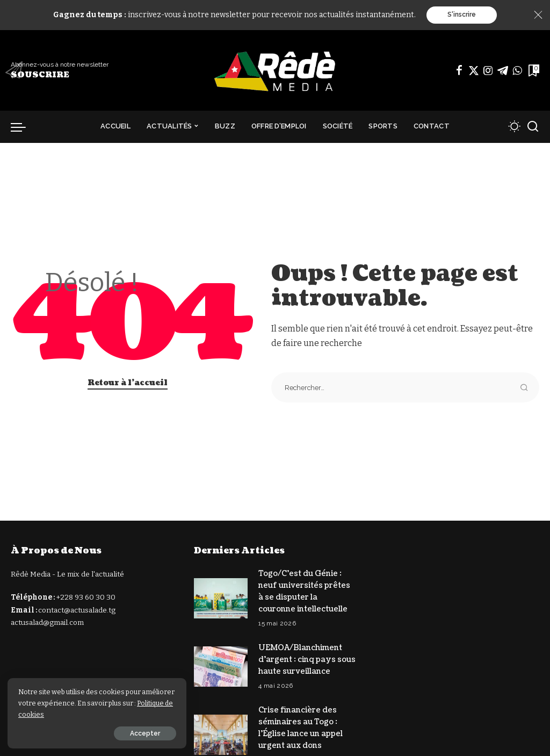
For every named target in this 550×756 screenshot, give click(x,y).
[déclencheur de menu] (24, 127)
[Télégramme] (503, 70)
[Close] (538, 15)
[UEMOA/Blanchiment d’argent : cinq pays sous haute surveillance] (221, 664)
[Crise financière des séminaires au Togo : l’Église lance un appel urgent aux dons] (221, 731)
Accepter (127, 733)
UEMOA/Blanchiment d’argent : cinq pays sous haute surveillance (307, 657)
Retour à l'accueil (128, 383)
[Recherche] (533, 127)
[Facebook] (459, 70)
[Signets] (533, 70)
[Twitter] (474, 70)
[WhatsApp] (517, 70)
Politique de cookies (65, 714)
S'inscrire (462, 15)
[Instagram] (488, 70)
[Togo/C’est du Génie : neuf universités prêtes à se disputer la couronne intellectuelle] (221, 598)
